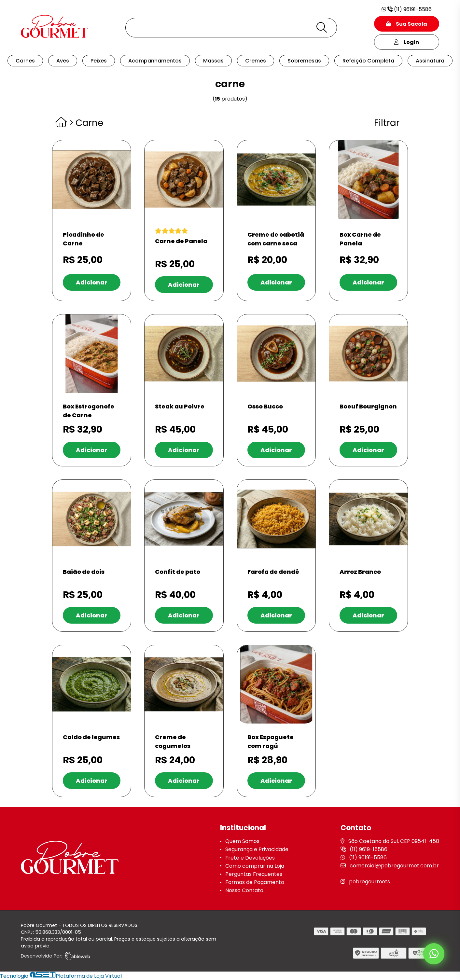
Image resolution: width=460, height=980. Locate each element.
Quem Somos (242, 841)
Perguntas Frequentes (254, 874)
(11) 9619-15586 (369, 849)
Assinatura (430, 61)
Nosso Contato (244, 890)
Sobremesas (304, 61)
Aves (63, 61)
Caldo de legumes (91, 737)
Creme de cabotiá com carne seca (276, 239)
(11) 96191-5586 (407, 9)
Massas (213, 61)
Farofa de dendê (273, 572)
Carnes (25, 61)
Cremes (256, 61)
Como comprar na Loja (255, 866)
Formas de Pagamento (255, 882)
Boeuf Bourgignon (368, 406)
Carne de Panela (181, 241)
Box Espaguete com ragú (271, 741)
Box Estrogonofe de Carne (89, 411)
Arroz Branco (360, 572)
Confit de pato (178, 572)
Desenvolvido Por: (55, 956)
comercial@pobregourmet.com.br (394, 866)
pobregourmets (369, 882)
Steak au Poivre (180, 406)
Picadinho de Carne (84, 239)
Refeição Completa (368, 61)
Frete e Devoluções (250, 858)
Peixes (99, 61)
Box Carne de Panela (360, 239)
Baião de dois (84, 572)
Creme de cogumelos (173, 741)
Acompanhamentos (155, 61)
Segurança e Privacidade (257, 849)
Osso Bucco (265, 406)
